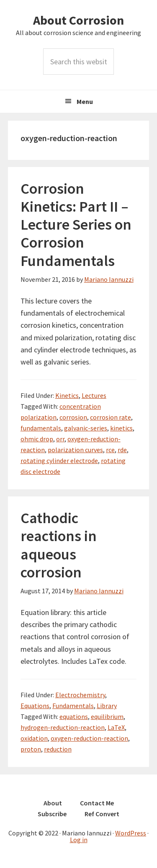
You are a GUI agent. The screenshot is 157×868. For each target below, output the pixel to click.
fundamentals (41, 428)
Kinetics (67, 395)
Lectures (94, 395)
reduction (58, 749)
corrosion (73, 417)
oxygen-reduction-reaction (89, 738)
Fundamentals (73, 706)
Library (107, 706)
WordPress (131, 833)
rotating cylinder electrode (59, 461)
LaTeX (116, 727)
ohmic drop (37, 439)
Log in (79, 840)
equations (74, 716)
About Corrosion (78, 20)
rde (122, 450)
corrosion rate (111, 417)
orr (60, 439)
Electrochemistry (80, 695)
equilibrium (107, 716)
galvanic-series (86, 428)
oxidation (34, 738)
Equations (35, 706)
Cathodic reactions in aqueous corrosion (59, 545)
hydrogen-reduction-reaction (63, 727)
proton (31, 749)
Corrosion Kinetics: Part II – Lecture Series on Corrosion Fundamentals (76, 225)
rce (110, 450)
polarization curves (75, 450)
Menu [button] (85, 101)
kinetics (121, 428)
